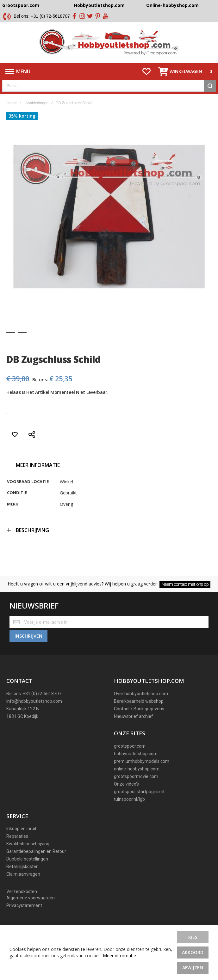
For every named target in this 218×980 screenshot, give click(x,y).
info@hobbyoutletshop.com (34, 699)
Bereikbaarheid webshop (139, 699)
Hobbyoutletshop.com (99, 5)
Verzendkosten (22, 890)
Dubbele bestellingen (27, 857)
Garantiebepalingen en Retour (36, 849)
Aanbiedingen (37, 103)
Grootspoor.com (21, 5)
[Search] (210, 86)
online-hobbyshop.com (137, 767)
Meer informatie (119, 955)
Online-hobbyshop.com (172, 5)
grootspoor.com (130, 744)
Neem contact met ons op (185, 584)
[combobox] (109, 86)
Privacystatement (24, 903)
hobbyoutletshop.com (136, 751)
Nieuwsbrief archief (134, 714)
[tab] (109, 465)
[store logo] (109, 43)
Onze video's (126, 782)
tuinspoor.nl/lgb (129, 797)
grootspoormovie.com (136, 774)
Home (12, 103)
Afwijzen (193, 968)
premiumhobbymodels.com (142, 759)
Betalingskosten (22, 865)
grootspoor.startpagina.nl (139, 789)
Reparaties (17, 834)
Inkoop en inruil (21, 827)
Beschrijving (32, 530)
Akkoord (193, 952)
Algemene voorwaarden (31, 896)
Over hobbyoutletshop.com (141, 692)
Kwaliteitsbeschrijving (28, 842)
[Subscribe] (28, 634)
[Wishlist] (146, 71)
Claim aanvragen (23, 872)
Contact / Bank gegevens (139, 707)
